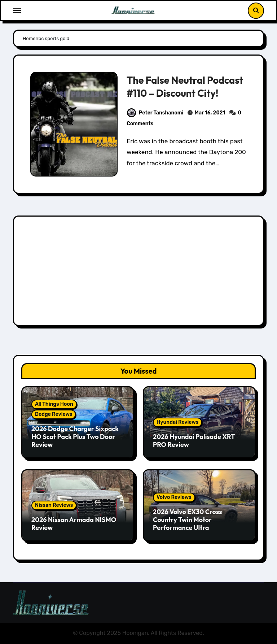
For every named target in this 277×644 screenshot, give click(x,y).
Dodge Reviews (54, 414)
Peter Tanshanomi (155, 113)
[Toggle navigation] (17, 10)
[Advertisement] (140, 273)
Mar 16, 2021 (210, 113)
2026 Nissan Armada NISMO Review (74, 524)
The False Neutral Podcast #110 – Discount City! (185, 86)
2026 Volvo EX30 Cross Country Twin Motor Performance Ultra (187, 519)
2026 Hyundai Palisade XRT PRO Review (194, 441)
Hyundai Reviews (177, 422)
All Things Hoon (54, 404)
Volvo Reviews (174, 497)
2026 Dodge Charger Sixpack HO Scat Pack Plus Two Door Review (75, 436)
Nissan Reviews (54, 505)
